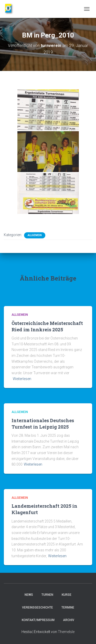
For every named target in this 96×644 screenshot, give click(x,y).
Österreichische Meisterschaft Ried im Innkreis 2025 (47, 326)
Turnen (47, 595)
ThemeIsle (66, 632)
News (29, 595)
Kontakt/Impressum (38, 620)
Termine (68, 607)
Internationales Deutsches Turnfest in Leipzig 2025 (43, 424)
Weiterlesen (22, 379)
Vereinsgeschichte (38, 607)
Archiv (69, 620)
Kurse (67, 595)
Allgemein (35, 235)
